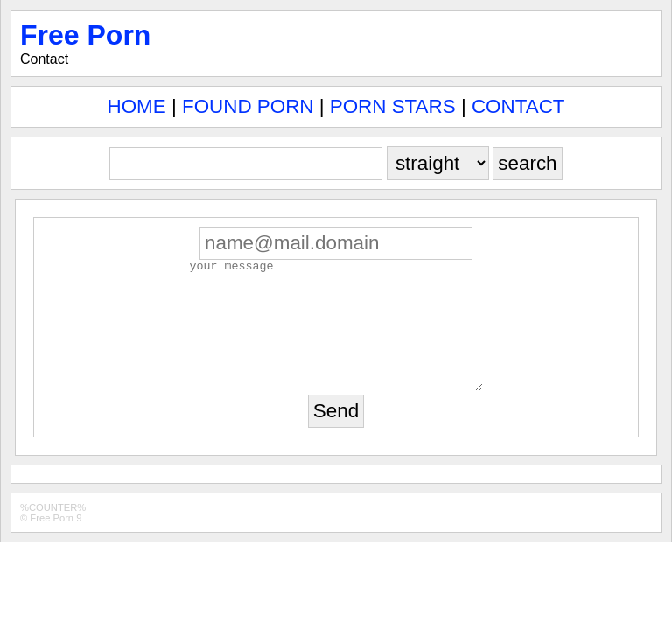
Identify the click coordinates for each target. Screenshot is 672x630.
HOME (137, 106)
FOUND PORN (248, 106)
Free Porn (85, 35)
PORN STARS (393, 106)
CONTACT (518, 106)
